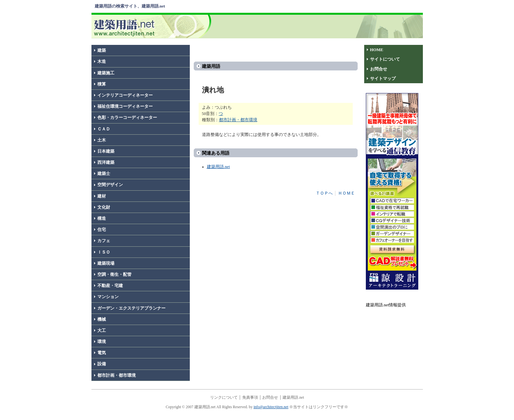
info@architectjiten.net (271, 407)
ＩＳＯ (104, 252)
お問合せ (379, 69)
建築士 (104, 174)
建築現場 (106, 263)
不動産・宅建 (110, 286)
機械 (102, 319)
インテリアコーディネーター (125, 95)
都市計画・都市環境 (117, 375)
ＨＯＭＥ (346, 193)
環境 (102, 342)
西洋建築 (106, 162)
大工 (102, 331)
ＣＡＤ (104, 129)
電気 (102, 353)
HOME (377, 50)
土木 (102, 140)
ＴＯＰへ (324, 193)
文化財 (104, 207)
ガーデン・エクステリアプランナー (131, 308)
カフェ (104, 241)
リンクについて (224, 397)
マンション (108, 297)
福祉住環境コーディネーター (125, 106)
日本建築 (106, 151)
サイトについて (385, 59)
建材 (102, 196)
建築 (102, 50)
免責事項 (250, 397)
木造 (102, 62)
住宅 (102, 230)
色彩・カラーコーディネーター (127, 118)
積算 (102, 84)
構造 (102, 219)
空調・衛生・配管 (114, 275)
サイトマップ (383, 79)
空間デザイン (110, 185)
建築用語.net (218, 167)
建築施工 (106, 73)
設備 (102, 364)
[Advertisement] (318, 26)
